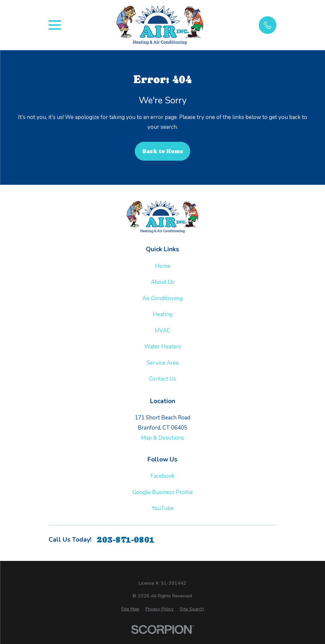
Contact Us (162, 379)
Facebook (162, 476)
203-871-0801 (126, 540)
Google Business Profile (163, 492)
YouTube (162, 508)
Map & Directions (162, 438)
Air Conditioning (162, 298)
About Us (162, 282)
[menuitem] (130, 609)
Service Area (163, 363)
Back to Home (163, 151)
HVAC (162, 331)
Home (163, 266)
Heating (163, 314)
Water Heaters (163, 347)
